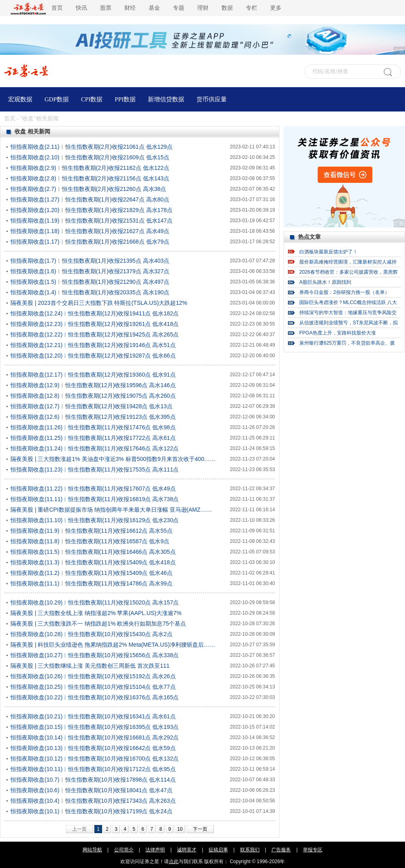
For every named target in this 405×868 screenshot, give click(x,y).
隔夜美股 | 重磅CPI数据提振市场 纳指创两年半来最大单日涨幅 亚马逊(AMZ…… (111, 510)
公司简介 (124, 850)
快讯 (81, 8)
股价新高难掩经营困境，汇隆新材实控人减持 (348, 262)
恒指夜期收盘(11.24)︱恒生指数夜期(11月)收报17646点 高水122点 (95, 448)
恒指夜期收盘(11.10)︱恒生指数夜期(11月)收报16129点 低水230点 (95, 520)
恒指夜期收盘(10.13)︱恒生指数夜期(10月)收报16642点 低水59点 (93, 748)
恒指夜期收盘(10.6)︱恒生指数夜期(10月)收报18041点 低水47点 (92, 790)
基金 (154, 8)
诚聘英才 (187, 850)
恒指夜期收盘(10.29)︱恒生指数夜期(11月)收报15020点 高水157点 (95, 602)
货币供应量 (212, 99)
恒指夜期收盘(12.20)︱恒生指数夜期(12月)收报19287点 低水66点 (93, 356)
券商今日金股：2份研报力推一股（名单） (344, 292)
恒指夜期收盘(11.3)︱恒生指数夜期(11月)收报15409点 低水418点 (93, 562)
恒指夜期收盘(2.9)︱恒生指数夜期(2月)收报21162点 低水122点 (90, 168)
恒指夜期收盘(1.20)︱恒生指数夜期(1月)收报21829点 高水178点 (92, 210)
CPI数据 (92, 99)
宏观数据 (20, 99)
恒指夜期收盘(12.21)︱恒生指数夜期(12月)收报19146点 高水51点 (93, 345)
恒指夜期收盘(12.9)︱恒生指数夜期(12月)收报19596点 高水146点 (93, 385)
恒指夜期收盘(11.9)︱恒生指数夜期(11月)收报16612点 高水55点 (92, 531)
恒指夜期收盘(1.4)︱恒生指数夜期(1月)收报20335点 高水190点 (90, 292)
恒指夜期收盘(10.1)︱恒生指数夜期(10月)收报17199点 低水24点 (92, 811)
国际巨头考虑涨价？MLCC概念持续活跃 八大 (348, 302)
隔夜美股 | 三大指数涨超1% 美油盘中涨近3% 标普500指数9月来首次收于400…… (113, 459)
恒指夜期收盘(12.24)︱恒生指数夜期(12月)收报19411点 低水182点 (95, 313)
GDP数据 (57, 99)
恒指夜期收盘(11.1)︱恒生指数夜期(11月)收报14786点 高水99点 (92, 583)
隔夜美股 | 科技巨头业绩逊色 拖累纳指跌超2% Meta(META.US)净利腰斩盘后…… (113, 645)
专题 (179, 8)
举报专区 (313, 850)
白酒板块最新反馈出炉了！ (328, 252)
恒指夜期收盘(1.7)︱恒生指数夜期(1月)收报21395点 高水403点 (90, 261)
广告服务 (281, 850)
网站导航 (92, 850)
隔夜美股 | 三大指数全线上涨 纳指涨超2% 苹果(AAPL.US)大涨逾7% (96, 613)
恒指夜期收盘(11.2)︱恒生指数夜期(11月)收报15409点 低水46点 (92, 573)
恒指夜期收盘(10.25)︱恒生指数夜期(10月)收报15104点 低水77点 (93, 687)
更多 (276, 8)
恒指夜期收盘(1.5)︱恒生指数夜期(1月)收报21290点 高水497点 (90, 282)
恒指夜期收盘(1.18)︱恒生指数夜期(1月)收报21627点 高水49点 (90, 231)
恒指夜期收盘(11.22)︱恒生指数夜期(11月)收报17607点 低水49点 (93, 489)
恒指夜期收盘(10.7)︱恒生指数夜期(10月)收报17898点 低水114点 (93, 780)
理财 (203, 8)
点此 (174, 862)
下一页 (200, 829)
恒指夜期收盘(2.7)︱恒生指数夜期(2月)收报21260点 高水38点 (88, 189)
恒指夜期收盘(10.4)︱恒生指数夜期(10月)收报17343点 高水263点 (93, 801)
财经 (130, 8)
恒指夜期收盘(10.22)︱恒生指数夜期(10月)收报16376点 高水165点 (95, 697)
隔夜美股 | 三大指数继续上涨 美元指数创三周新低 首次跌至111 (90, 666)
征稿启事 (218, 850)
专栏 (252, 8)
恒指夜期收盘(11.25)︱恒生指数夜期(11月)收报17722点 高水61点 (93, 438)
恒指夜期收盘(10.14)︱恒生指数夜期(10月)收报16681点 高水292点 (95, 737)
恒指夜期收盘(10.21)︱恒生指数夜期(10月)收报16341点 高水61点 (93, 716)
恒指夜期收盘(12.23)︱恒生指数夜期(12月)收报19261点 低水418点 (95, 324)
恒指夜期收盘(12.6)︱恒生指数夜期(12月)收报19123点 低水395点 (93, 417)
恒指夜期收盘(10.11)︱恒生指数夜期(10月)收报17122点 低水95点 (93, 769)
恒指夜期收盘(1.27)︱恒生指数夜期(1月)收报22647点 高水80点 (90, 199)
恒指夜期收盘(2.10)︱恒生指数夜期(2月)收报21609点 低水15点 (90, 157)
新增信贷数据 (166, 99)
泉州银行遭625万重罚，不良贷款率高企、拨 (347, 343)
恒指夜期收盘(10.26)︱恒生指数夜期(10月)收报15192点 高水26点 (93, 676)
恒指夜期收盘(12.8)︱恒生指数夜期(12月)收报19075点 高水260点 (93, 396)
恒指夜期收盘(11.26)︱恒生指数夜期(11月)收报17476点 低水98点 (93, 427)
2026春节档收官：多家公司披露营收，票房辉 (349, 272)
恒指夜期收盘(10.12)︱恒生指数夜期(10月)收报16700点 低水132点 (95, 759)
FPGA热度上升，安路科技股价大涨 (338, 333)
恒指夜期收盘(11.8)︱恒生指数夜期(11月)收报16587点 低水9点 (90, 541)
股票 (106, 8)
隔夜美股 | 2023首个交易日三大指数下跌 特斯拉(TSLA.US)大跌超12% (99, 303)
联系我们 (250, 850)
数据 (227, 8)
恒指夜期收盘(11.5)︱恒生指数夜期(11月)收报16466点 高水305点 (93, 552)
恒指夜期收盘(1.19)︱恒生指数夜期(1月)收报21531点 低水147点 (92, 221)
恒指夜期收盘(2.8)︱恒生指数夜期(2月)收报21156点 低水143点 (90, 178)
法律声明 (155, 850)
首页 (57, 8)
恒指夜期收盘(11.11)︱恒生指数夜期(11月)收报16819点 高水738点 (95, 499)
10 (180, 829)
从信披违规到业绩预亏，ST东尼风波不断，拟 (349, 323)
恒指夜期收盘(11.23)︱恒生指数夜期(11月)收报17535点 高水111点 (95, 469)
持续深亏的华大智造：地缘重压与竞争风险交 (348, 313)
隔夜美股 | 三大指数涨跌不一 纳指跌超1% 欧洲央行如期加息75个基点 (98, 624)
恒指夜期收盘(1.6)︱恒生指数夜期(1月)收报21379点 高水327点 (90, 271)
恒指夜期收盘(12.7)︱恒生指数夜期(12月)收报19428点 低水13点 (92, 406)
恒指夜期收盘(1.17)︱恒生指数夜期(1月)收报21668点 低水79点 (90, 242)
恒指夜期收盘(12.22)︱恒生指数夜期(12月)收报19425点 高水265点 (95, 334)
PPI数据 (125, 99)
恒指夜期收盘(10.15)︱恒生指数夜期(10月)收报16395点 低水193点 (95, 727)
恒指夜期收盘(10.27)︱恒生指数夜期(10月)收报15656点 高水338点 (95, 655)
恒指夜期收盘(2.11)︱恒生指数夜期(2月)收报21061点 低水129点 (92, 147)
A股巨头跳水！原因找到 (325, 282)
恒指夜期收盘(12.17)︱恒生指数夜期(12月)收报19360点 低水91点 (93, 375)
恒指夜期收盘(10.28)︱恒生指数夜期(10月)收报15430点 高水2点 (92, 634)
